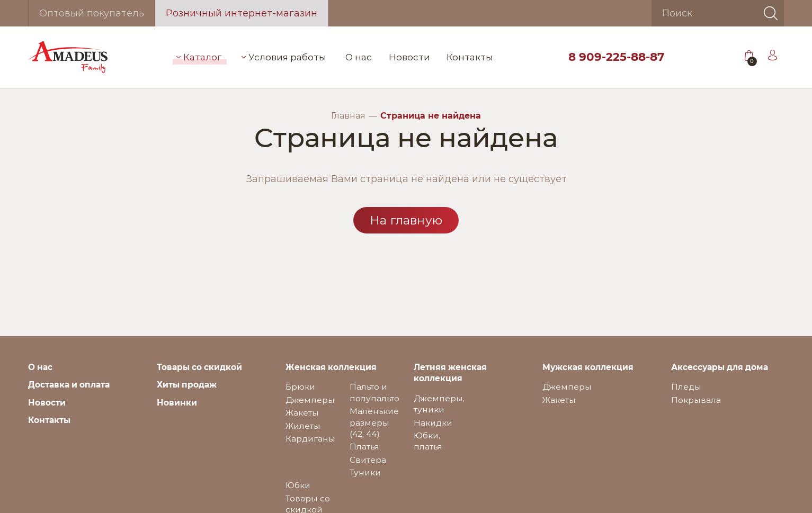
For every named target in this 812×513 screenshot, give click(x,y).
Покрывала (696, 400)
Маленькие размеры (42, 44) (374, 422)
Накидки (433, 423)
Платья (364, 447)
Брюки (300, 387)
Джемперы (310, 400)
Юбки (298, 485)
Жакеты (302, 413)
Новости (47, 403)
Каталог (199, 57)
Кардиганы (310, 439)
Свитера (368, 460)
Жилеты (303, 426)
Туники (365, 472)
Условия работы (284, 57)
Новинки (177, 403)
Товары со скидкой (199, 367)
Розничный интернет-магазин (242, 13)
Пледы (686, 387)
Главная (348, 116)
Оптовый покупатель (92, 13)
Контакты (49, 420)
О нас (40, 367)
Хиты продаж (187, 385)
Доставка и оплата (69, 385)
